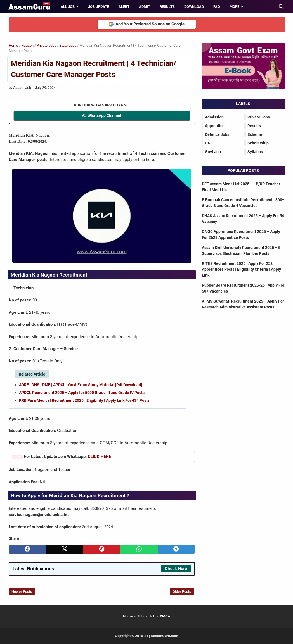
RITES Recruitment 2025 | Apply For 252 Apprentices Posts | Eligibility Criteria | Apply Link (241, 269)
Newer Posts (22, 592)
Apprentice (215, 126)
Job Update (99, 7)
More (234, 7)
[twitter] (64, 549)
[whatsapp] (139, 549)
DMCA (165, 616)
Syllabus (255, 152)
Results (167, 7)
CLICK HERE (99, 457)
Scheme (255, 134)
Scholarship (258, 143)
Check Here (176, 569)
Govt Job (213, 152)
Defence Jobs (217, 134)
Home (128, 616)
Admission (214, 117)
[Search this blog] (281, 7)
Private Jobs (259, 117)
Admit (145, 7)
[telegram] (176, 549)
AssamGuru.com (164, 636)
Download (194, 7)
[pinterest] (102, 549)
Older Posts (182, 592)
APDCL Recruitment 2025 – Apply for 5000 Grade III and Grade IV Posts (82, 393)
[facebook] (27, 549)
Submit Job (146, 616)
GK (208, 143)
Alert (124, 7)
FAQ (217, 7)
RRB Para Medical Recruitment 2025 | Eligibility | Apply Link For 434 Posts (84, 400)
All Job (68, 7)
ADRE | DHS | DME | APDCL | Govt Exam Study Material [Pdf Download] (81, 385)
